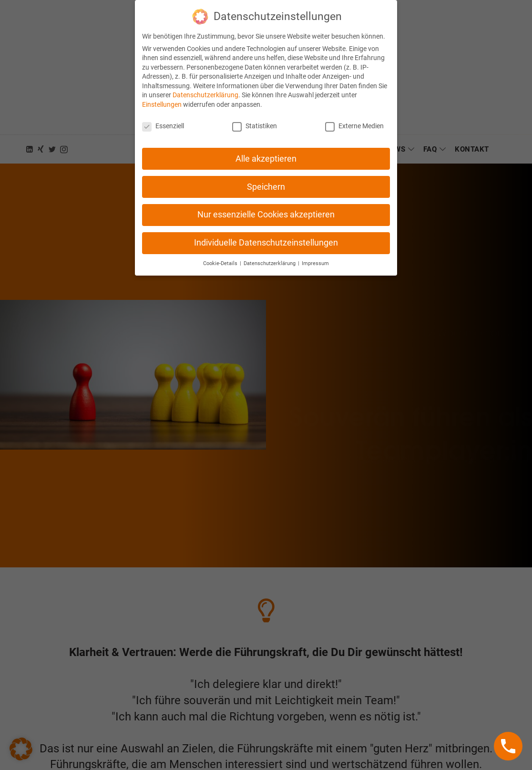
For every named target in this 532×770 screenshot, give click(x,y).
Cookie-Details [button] (221, 256)
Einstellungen (162, 96)
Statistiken (255, 118)
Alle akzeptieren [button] (266, 151)
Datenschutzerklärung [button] (270, 256)
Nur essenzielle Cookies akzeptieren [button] (266, 207)
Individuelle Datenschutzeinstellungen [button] (266, 235)
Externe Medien (354, 118)
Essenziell (163, 118)
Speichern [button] (266, 179)
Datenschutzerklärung (205, 87)
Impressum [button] (315, 256)
